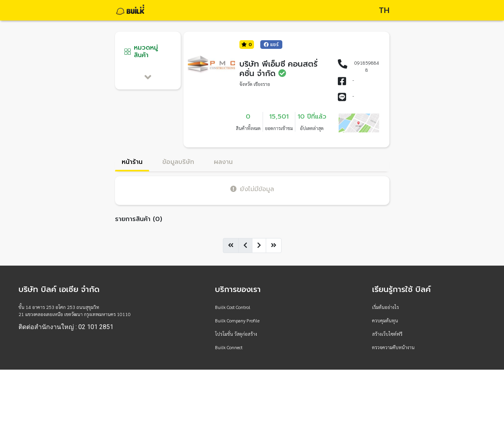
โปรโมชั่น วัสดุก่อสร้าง (236, 334)
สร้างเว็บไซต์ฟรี (387, 334)
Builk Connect (229, 347)
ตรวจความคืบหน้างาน (393, 347)
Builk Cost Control (233, 307)
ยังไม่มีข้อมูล (252, 189)
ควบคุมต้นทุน (385, 320)
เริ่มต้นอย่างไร (385, 307)
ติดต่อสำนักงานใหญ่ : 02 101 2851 (66, 327)
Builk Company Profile (237, 320)
